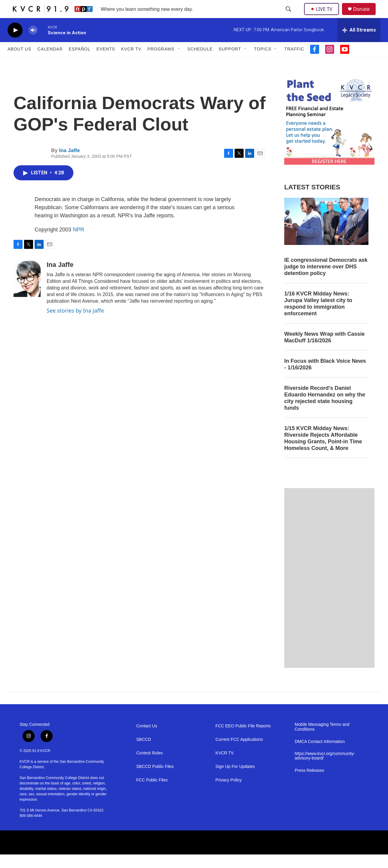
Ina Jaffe (69, 164)
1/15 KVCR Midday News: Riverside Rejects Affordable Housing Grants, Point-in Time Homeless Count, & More (323, 452)
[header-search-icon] (289, 16)
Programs (161, 63)
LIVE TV (323, 16)
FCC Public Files (152, 794)
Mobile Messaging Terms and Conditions (322, 740)
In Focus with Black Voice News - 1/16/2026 (325, 378)
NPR (79, 243)
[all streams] (359, 44)
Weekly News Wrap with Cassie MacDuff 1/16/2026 (324, 351)
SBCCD (144, 753)
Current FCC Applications (239, 753)
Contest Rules (149, 767)
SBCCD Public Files (155, 780)
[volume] (33, 44)
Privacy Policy (228, 794)
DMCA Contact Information (320, 755)
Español (80, 63)
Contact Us (147, 740)
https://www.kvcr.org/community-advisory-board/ (325, 770)
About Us (19, 63)
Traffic (294, 63)
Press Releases (309, 784)
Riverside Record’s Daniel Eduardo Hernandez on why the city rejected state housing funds (325, 411)
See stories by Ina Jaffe (75, 324)
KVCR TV (131, 63)
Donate (365, 16)
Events (106, 63)
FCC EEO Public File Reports (243, 740)
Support (230, 63)
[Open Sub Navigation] (179, 63)
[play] (15, 44)
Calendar (50, 63)
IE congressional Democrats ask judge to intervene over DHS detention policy (326, 280)
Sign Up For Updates (235, 780)
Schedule (200, 63)
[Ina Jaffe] (27, 292)
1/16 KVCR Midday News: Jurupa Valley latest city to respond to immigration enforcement (318, 317)
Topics (263, 63)
